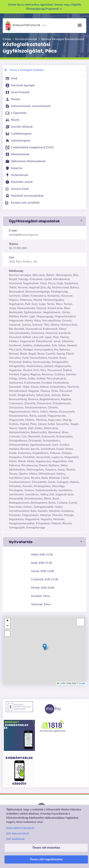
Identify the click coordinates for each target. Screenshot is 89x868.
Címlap (7, 39)
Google (82, 683)
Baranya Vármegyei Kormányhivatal (63, 39)
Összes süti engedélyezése (46, 859)
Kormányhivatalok (23, 26)
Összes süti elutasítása (46, 848)
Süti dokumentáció (18, 834)
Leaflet (61, 683)
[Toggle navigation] (80, 25)
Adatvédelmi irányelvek (20, 828)
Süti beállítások (15, 839)
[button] (44, 221)
